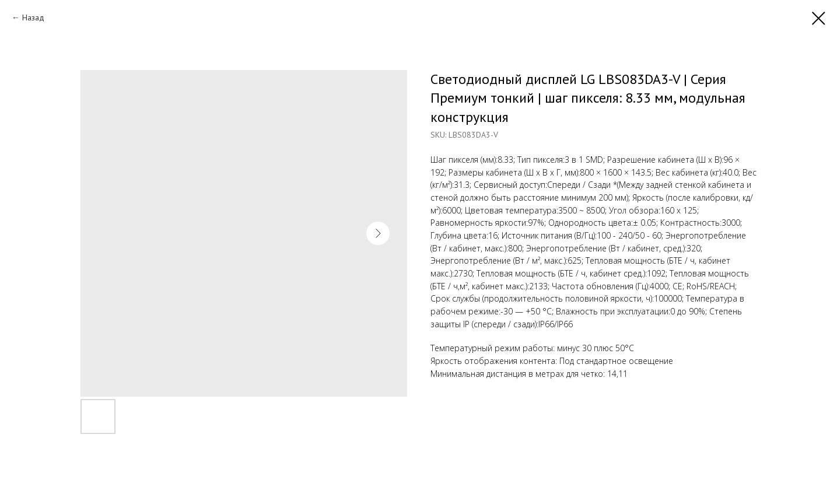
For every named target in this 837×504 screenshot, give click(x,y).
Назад (33, 17)
